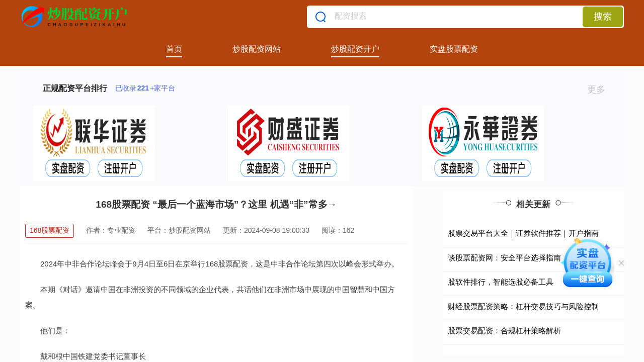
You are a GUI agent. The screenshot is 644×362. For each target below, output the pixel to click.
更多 (600, 89)
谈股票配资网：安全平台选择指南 (504, 258)
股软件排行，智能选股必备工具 (501, 282)
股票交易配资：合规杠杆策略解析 (504, 331)
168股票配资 (50, 230)
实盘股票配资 (454, 49)
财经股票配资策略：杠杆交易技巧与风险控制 (523, 306)
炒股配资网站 (257, 49)
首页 (174, 49)
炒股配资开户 (355, 49)
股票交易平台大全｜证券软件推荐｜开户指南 (523, 233)
